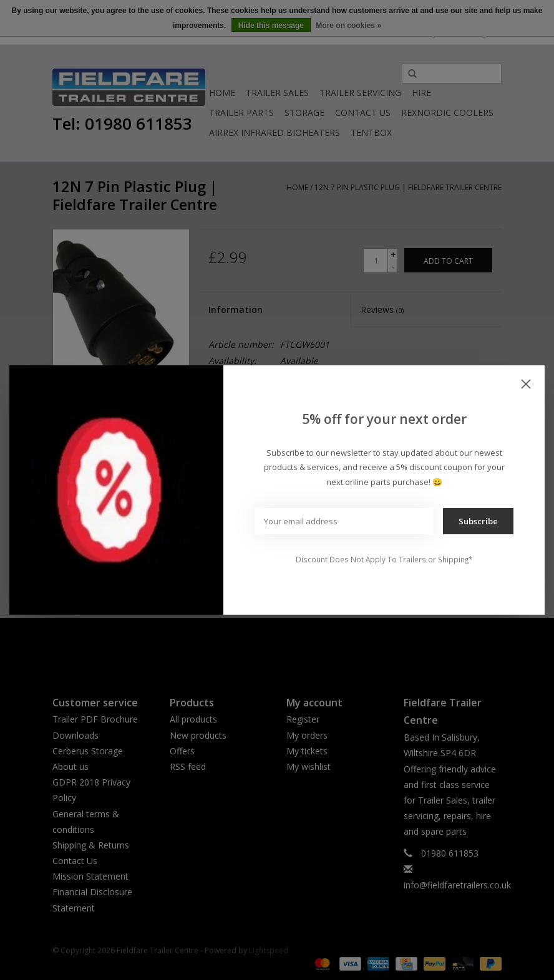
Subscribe (478, 521)
